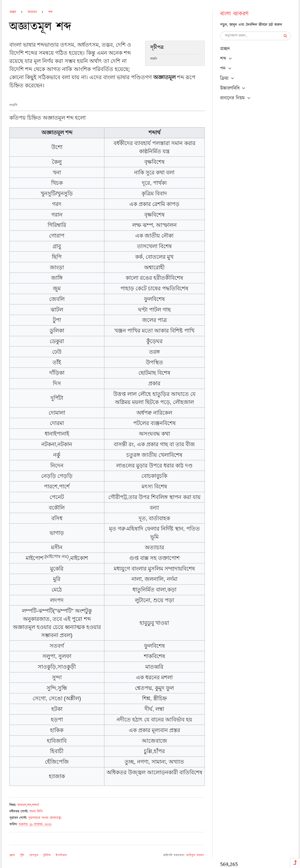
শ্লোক (12, 855)
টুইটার (47, 855)
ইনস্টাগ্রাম (61, 855)
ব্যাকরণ (32, 12)
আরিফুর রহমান (195, 855)
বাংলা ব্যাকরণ (234, 14)
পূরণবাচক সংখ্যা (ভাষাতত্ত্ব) (45, 818)
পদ (223, 69)
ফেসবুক (34, 855)
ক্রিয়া (224, 78)
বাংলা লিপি (36, 812)
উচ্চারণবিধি (230, 88)
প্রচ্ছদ (13, 12)
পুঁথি (22, 855)
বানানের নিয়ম (232, 98)
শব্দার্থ (36, 805)
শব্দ (50, 12)
